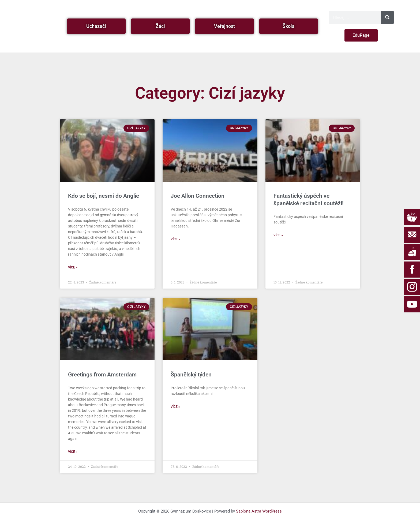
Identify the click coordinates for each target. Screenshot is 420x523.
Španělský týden (191, 375)
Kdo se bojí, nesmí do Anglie (104, 196)
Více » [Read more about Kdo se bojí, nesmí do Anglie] (73, 267)
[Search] (387, 17)
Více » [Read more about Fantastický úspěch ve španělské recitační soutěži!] (278, 235)
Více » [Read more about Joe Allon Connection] (175, 239)
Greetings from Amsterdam (102, 375)
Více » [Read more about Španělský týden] (175, 407)
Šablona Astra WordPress (259, 511)
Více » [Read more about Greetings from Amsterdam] (73, 452)
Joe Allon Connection (198, 196)
